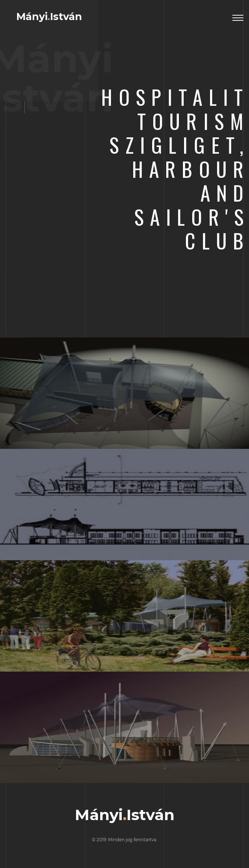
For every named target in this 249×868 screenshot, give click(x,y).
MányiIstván (49, 17)
